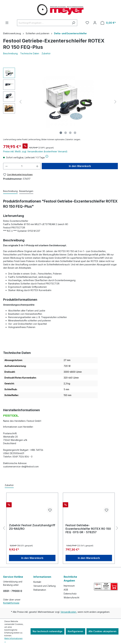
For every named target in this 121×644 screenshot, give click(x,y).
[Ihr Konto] (95, 23)
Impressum (69, 586)
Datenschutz (70, 594)
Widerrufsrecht (71, 598)
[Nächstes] (115, 102)
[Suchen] (73, 23)
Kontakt (37, 582)
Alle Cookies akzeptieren (102, 631)
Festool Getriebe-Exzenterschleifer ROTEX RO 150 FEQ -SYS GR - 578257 (88, 529)
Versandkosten (68, 612)
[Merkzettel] (87, 23)
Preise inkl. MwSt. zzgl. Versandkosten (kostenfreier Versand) (35, 151)
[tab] (10, 191)
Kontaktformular (11, 603)
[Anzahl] (22, 166)
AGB (66, 590)
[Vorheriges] (20, 102)
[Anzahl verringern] (6, 166)
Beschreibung (10, 53)
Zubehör (46, 53)
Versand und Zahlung (45, 586)
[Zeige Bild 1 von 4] (61, 133)
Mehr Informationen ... (13, 640)
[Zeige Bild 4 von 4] (75, 133)
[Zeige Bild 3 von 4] (70, 133)
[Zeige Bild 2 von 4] (66, 133)
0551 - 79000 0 (13, 591)
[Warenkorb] (108, 23)
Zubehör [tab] (9, 485)
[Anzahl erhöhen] (37, 166)
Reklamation (40, 590)
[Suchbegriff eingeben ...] (43, 23)
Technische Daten (30, 53)
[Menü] (7, 23)
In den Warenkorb (80, 166)
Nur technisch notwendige (48, 631)
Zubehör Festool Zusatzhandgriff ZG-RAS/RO (32, 527)
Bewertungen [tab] (26, 191)
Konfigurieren (75, 631)
